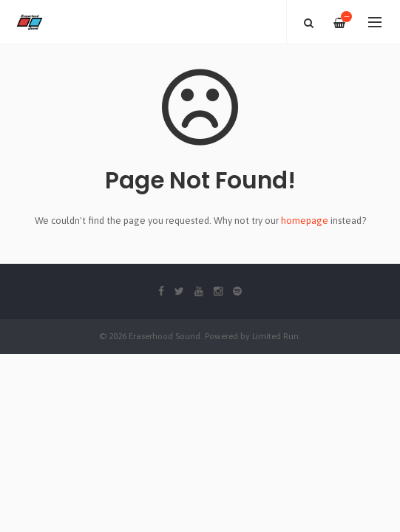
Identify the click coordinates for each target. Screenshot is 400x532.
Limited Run (275, 336)
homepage (305, 221)
